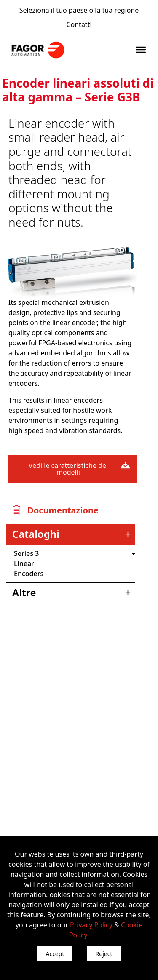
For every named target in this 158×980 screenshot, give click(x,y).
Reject (104, 954)
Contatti (79, 24)
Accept (55, 954)
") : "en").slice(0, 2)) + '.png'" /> (91, 554)
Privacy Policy (91, 925)
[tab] (71, 534)
